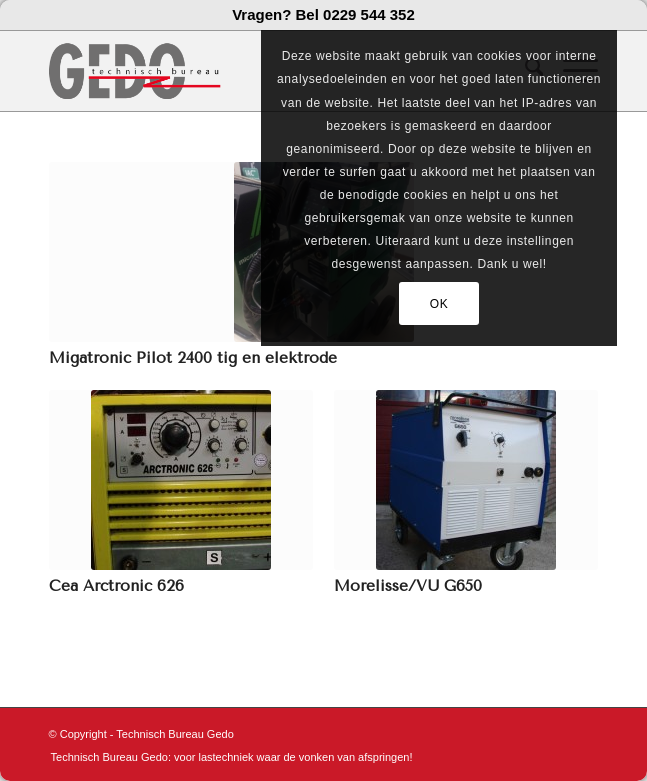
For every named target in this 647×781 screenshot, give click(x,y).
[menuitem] (227, 757)
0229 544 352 (369, 14)
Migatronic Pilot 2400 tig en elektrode (193, 358)
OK (439, 304)
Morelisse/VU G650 (408, 586)
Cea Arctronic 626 (116, 586)
